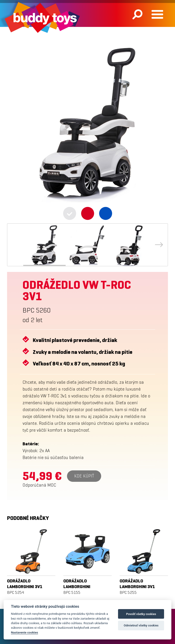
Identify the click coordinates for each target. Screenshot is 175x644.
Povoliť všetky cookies (141, 614)
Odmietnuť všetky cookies (141, 625)
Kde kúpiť (84, 476)
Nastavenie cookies (24, 632)
